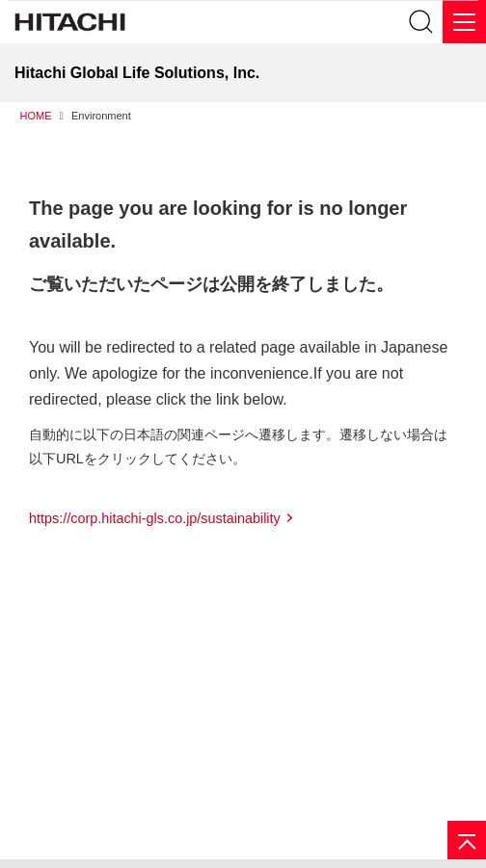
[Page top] (467, 840)
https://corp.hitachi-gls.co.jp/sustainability (155, 518)
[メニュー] (464, 22)
